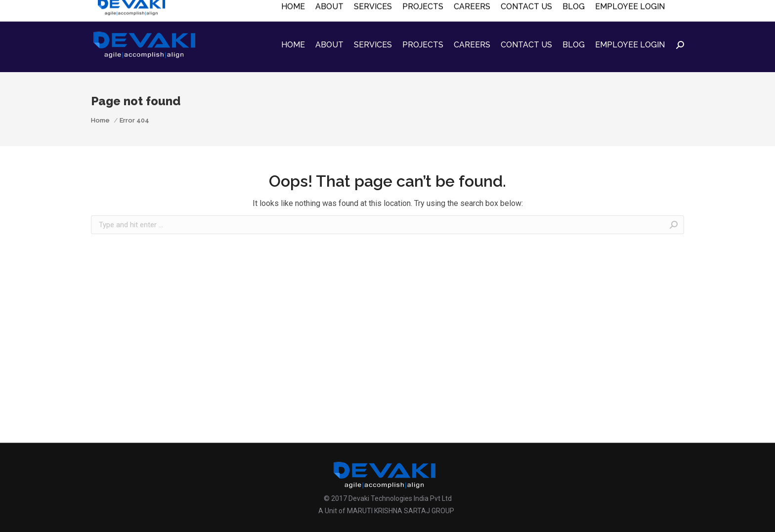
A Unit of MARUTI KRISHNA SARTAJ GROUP (386, 511)
